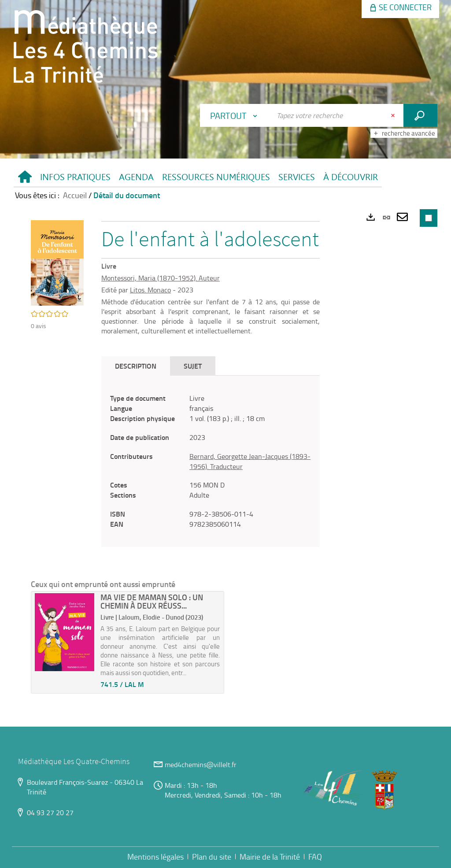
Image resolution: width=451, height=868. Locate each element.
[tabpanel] (211, 461)
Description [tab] (136, 366)
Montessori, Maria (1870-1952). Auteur (161, 278)
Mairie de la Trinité (270, 857)
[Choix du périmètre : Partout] (236, 115)
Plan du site (212, 857)
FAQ (315, 857)
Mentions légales (155, 857)
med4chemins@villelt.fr (201, 765)
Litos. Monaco (150, 290)
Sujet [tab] (193, 366)
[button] (75, 177)
